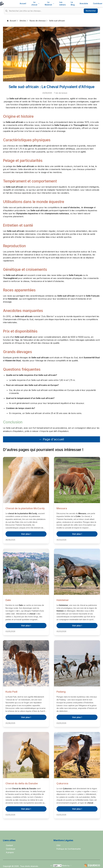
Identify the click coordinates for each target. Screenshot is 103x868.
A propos (10, 852)
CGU (58, 845)
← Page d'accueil (51, 439)
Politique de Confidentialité (69, 849)
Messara (62, 508)
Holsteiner (63, 600)
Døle (8, 600)
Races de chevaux (38, 21)
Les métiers (62, 3)
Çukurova (62, 783)
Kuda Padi (11, 692)
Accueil (23, 3)
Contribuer (11, 849)
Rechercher (91, 11)
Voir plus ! (26, 534)
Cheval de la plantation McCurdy (25, 508)
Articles (23, 21)
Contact (9, 845)
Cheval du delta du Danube (22, 783)
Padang (61, 692)
